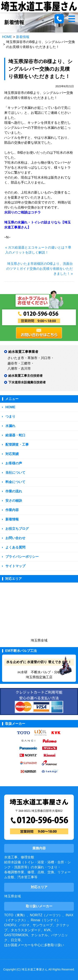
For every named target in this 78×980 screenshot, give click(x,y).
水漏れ (10, 426)
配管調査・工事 (17, 445)
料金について (15, 482)
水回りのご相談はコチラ (22, 212)
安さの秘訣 (14, 501)
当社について (15, 473)
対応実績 (12, 454)
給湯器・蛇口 (15, 435)
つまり (10, 416)
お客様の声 (14, 463)
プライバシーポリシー (22, 557)
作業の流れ (14, 491)
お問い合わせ (15, 538)
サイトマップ (15, 566)
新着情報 (23, 37)
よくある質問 (15, 547)
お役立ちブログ (17, 529)
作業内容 (12, 510)
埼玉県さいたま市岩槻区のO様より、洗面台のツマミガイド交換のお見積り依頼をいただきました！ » (40, 269)
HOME (7, 37)
